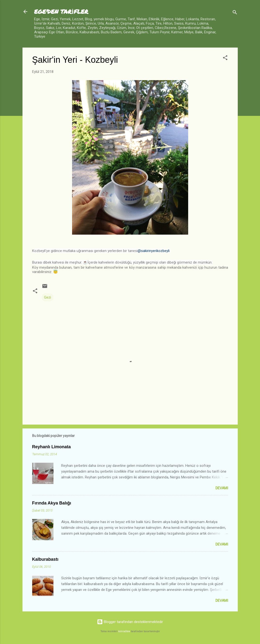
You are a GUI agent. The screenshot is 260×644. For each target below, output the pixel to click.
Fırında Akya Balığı (52, 503)
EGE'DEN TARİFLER (61, 11)
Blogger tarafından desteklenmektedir (130, 622)
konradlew (124, 631)
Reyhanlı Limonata (52, 447)
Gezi (48, 297)
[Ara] (235, 13)
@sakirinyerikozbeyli (154, 251)
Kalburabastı (45, 559)
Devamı (222, 488)
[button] (225, 59)
